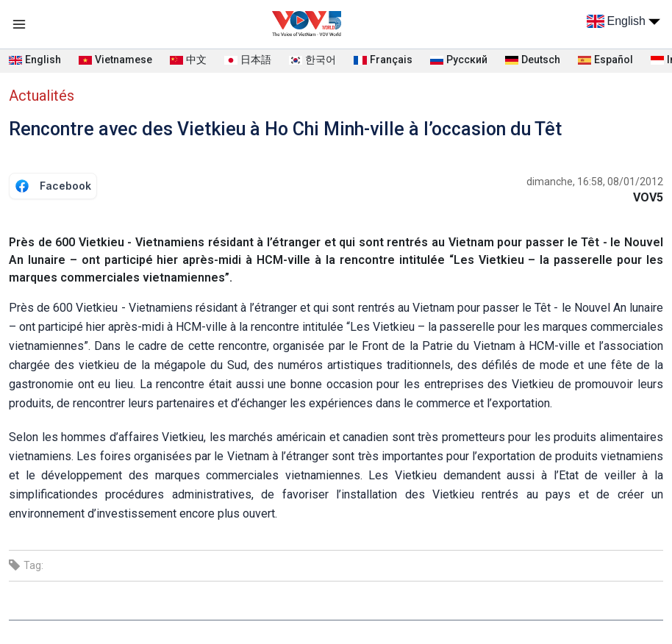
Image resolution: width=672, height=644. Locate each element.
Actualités (42, 96)
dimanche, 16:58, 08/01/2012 (595, 182)
